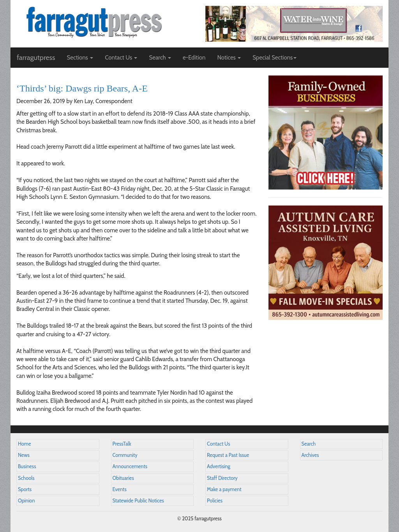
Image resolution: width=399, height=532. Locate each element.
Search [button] (160, 58)
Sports (25, 489)
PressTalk (122, 444)
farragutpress (36, 58)
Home (25, 444)
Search (309, 444)
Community (125, 455)
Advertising (219, 466)
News (24, 455)
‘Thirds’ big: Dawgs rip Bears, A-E (82, 88)
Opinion (26, 501)
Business (27, 466)
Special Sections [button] (275, 58)
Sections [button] (80, 58)
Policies (215, 501)
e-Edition (194, 58)
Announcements (130, 466)
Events (120, 489)
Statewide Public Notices (138, 501)
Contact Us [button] (121, 58)
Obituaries (123, 478)
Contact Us (218, 444)
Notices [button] (229, 58)
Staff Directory (222, 478)
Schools (26, 478)
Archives (310, 455)
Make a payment (224, 489)
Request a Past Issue (228, 455)
